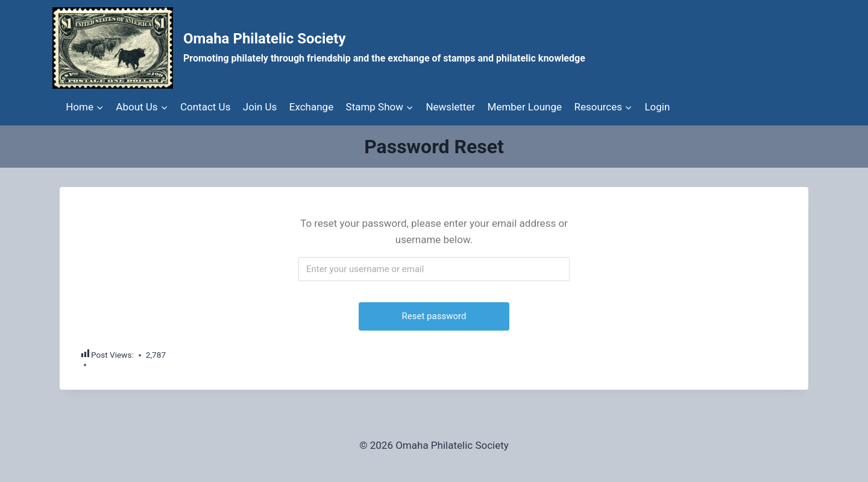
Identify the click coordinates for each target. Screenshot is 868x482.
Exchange (311, 107)
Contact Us (205, 107)
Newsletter (450, 107)
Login (657, 107)
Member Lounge (525, 107)
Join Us (260, 107)
